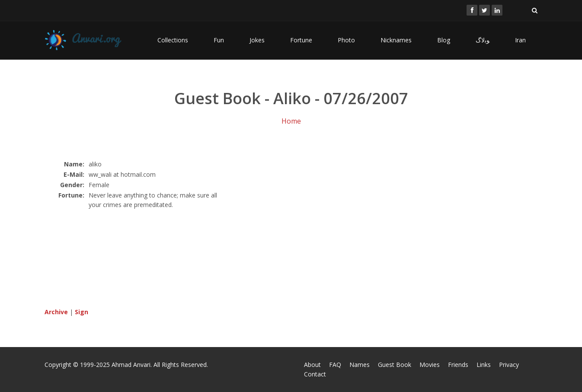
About (312, 365)
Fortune (301, 40)
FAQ (335, 365)
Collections (173, 40)
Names (360, 365)
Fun (219, 40)
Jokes (257, 40)
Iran (520, 40)
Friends (458, 365)
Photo (346, 40)
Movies (430, 365)
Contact (315, 374)
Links (484, 365)
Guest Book (395, 365)
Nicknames (396, 40)
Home (291, 121)
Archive (56, 312)
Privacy (509, 365)
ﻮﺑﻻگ (483, 40)
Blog (444, 40)
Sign (82, 312)
